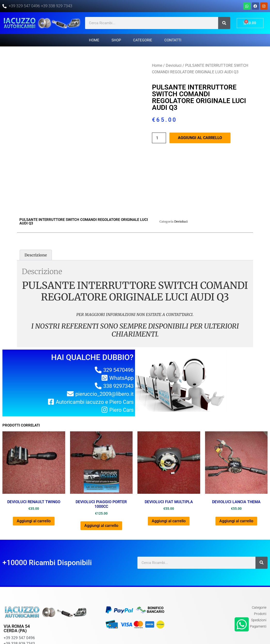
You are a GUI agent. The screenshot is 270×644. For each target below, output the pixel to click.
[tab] (36, 224)
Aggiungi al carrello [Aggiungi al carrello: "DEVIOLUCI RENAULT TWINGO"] (34, 490)
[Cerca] (224, 23)
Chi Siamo (225, 633)
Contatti (173, 40)
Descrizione (36, 224)
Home (94, 40)
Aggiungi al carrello (200, 138)
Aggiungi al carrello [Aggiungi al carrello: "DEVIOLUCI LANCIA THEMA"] (236, 490)
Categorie (143, 40)
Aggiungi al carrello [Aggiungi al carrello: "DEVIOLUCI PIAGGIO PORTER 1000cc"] (101, 494)
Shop (116, 40)
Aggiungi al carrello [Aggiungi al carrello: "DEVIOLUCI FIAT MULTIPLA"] (169, 490)
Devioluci (174, 65)
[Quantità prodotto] (159, 138)
